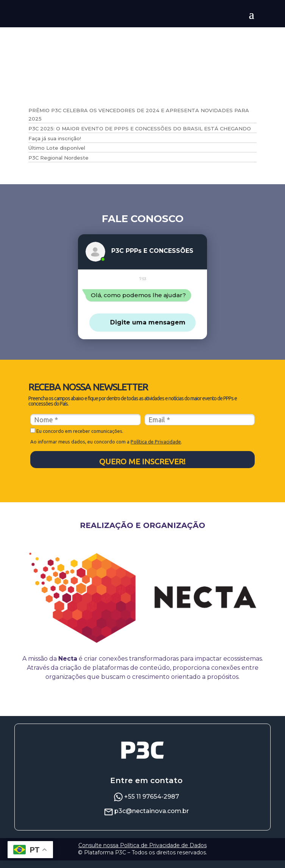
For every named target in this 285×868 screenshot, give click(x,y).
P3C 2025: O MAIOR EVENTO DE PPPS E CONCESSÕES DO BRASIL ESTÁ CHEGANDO (140, 128)
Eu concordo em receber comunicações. (77, 438)
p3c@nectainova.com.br (152, 819)
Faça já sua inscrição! (55, 138)
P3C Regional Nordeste (58, 158)
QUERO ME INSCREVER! (142, 469)
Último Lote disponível (57, 148)
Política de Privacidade (156, 449)
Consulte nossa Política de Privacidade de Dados (142, 853)
